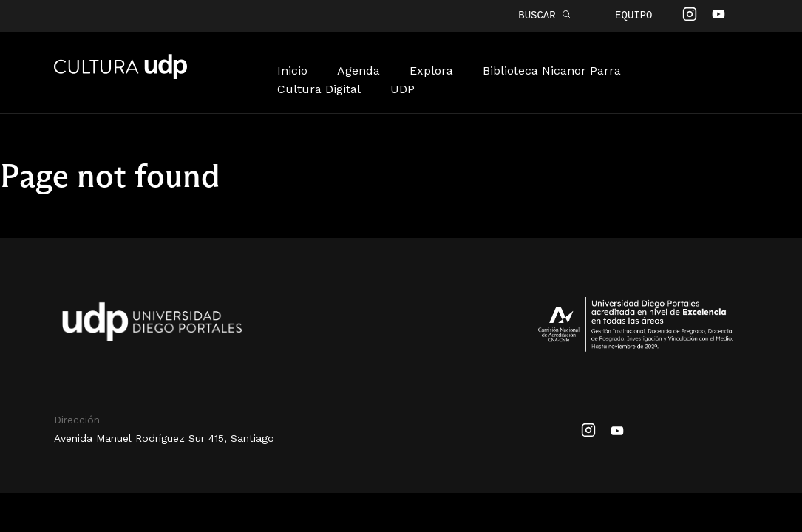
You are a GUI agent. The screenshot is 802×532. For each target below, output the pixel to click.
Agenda (358, 69)
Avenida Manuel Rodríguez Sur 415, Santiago (164, 437)
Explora (431, 69)
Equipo (633, 15)
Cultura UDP (120, 75)
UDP (402, 88)
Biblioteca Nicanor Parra (552, 69)
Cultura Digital (319, 88)
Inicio (292, 69)
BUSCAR (544, 15)
